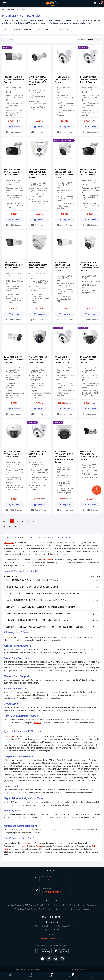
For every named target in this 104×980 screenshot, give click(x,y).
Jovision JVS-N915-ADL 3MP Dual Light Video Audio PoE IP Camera (38, 600)
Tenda (38, 29)
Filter (9, 40)
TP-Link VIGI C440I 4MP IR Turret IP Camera (38, 454)
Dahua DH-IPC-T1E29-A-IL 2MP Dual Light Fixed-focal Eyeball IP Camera (40, 607)
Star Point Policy (46, 909)
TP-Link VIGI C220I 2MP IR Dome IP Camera (88, 360)
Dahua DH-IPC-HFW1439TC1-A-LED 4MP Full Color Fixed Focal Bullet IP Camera (44, 627)
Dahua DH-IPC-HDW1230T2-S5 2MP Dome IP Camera (38, 265)
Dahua (6, 29)
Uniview (48, 29)
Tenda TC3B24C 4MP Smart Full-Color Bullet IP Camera (14, 360)
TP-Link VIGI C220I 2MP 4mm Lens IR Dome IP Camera (12, 454)
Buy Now (14, 126)
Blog (66, 909)
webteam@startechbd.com (52, 938)
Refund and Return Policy (25, 909)
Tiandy (69, 29)
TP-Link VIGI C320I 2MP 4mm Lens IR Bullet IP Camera (88, 172)
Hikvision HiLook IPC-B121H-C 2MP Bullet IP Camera (14, 79)
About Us (41, 905)
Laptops (23, 846)
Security (38, 723)
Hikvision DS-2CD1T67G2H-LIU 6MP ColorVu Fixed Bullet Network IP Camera (42, 594)
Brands (86, 909)
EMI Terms (29, 905)
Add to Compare (14, 132)
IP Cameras (9, 543)
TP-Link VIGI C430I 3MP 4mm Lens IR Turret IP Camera (63, 360)
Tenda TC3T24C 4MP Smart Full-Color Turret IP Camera (38, 360)
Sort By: (82, 40)
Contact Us (76, 909)
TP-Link (59, 29)
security (48, 548)
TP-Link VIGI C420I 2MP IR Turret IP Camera (63, 79)
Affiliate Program (15, 905)
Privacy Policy (69, 905)
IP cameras (9, 637)
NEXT (16, 526)
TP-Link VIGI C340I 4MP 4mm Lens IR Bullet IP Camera (12, 172)
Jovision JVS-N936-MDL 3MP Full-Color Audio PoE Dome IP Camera (38, 613)
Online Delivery (54, 905)
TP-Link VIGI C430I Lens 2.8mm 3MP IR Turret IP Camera (89, 79)
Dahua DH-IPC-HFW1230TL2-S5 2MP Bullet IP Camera (13, 265)
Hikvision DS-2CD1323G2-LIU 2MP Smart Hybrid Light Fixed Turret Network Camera (64, 457)
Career (58, 909)
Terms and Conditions (87, 905)
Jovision (17, 29)
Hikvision (28, 29)
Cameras (40, 846)
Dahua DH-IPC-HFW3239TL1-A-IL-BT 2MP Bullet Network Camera (37, 620)
